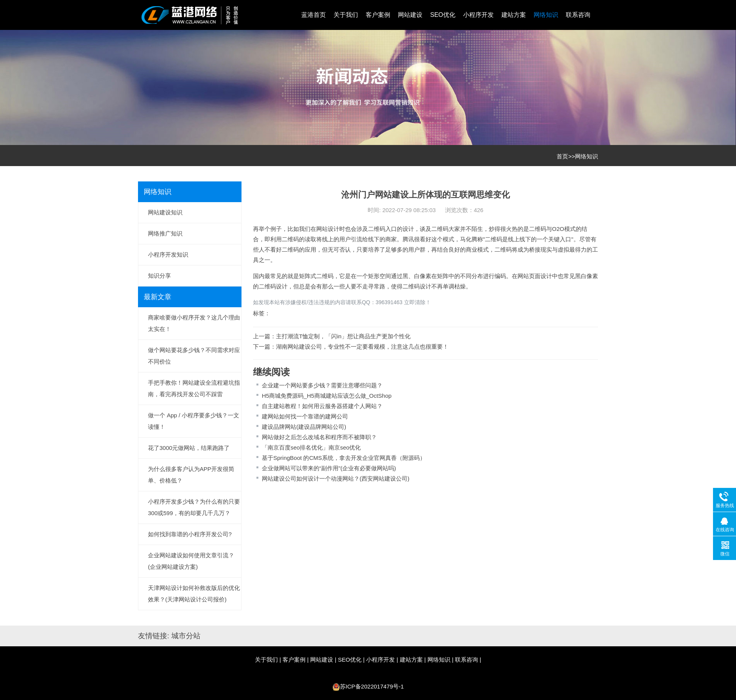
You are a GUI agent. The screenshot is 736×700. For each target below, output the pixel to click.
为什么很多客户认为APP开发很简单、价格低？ (191, 475)
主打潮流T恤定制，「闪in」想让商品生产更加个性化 (343, 336)
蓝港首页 (314, 15)
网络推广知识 (165, 233)
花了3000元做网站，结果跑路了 (189, 448)
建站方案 (514, 15)
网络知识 (546, 15)
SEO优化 (443, 15)
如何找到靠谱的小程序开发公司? (190, 534)
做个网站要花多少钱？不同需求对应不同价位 (194, 356)
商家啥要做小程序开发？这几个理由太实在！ (194, 323)
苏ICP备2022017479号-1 (372, 686)
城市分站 (186, 636)
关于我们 (346, 15)
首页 (562, 156)
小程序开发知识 (168, 254)
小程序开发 (478, 15)
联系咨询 (578, 15)
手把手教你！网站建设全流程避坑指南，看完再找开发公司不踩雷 (194, 388)
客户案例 (378, 15)
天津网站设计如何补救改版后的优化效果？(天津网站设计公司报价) (194, 594)
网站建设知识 (165, 212)
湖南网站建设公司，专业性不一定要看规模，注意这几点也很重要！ (362, 347)
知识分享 (159, 276)
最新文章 (158, 297)
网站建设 (410, 15)
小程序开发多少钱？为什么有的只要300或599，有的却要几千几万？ (194, 507)
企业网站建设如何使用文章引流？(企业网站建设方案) (191, 561)
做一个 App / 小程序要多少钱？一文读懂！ (194, 421)
